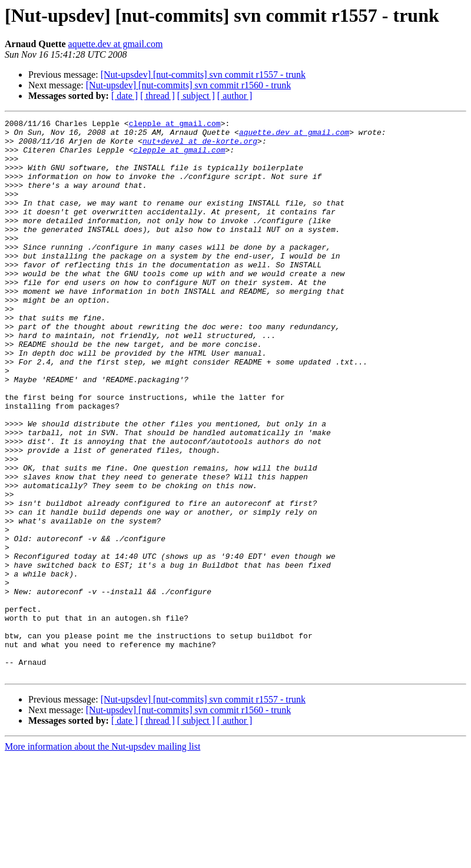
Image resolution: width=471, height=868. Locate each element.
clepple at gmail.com (175, 125)
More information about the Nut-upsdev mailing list (102, 858)
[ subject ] (196, 96)
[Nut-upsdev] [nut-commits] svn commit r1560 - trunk (188, 85)
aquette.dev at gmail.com (116, 44)
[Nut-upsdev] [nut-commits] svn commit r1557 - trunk (203, 74)
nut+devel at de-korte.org (200, 146)
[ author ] (235, 96)
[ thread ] (157, 96)
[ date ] (125, 96)
